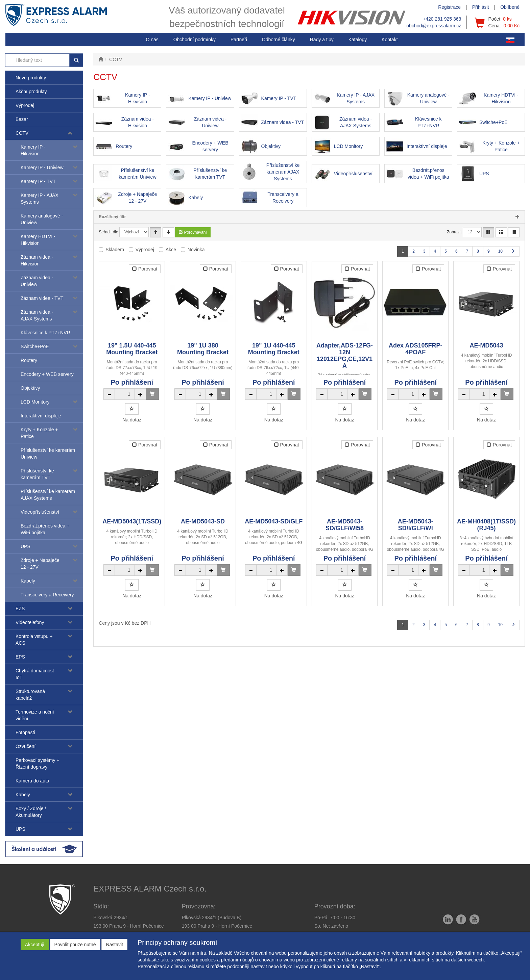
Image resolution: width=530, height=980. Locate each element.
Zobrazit (454, 232)
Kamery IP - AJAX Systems (40, 199)
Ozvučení (26, 746)
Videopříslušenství (40, 512)
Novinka (196, 250)
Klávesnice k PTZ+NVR (45, 333)
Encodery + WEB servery (47, 374)
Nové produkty (31, 78)
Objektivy (30, 388)
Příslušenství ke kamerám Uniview (48, 454)
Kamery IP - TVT (38, 181)
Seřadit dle (108, 232)
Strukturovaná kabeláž (30, 695)
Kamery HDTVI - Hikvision (38, 240)
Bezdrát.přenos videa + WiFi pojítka (45, 529)
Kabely (28, 581)
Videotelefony (30, 622)
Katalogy (358, 40)
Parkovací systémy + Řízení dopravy (38, 764)
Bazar (22, 119)
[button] (322, 40)
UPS (26, 546)
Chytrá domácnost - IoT (36, 674)
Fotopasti (25, 732)
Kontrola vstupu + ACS (34, 640)
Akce (171, 250)
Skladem (115, 250)
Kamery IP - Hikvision (33, 150)
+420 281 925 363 (442, 19)
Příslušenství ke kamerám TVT (37, 474)
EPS (20, 657)
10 (500, 251)
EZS (20, 609)
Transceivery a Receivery (47, 595)
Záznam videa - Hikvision (37, 260)
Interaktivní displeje (41, 416)
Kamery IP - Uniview (42, 167)
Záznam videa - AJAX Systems (37, 315)
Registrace (449, 7)
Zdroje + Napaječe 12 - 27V (40, 564)
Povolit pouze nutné (75, 945)
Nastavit (114, 945)
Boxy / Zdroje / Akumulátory (31, 812)
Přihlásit (481, 7)
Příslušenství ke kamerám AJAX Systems (48, 495)
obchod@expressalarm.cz (434, 26)
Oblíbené (510, 7)
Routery (29, 360)
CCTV (22, 133)
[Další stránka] (513, 251)
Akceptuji (35, 945)
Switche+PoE (35, 346)
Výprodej (25, 105)
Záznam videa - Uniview (37, 281)
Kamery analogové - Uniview (42, 219)
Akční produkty (31, 92)
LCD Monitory (35, 402)
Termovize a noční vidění (35, 715)
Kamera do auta (32, 781)
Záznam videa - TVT (42, 298)
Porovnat (145, 269)
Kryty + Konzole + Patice (39, 433)
